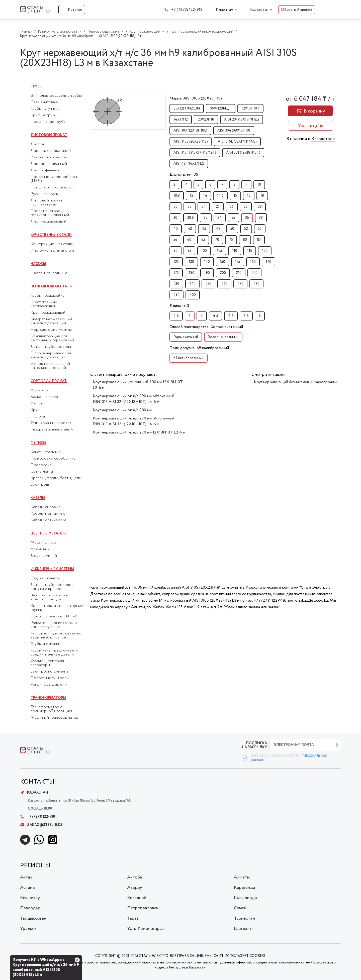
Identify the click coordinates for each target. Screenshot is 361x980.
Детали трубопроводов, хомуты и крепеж (52, 587)
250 (208, 284)
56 (175, 240)
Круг (35, 410)
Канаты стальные (46, 452)
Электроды (40, 485)
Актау (26, 877)
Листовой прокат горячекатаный (47, 202)
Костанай (137, 898)
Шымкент (244, 929)
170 (268, 262)
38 (261, 218)
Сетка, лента (42, 472)
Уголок (37, 403)
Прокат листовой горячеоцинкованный (50, 213)
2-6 (176, 316)
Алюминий (40, 549)
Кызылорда (245, 898)
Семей (240, 908)
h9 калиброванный (189, 358)
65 (203, 240)
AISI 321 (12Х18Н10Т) (243, 153)
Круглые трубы (44, 115)
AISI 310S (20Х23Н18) (191, 142)
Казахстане (323, 139)
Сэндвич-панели (45, 578)
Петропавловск (143, 908)
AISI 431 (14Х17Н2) (189, 164)
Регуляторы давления (50, 685)
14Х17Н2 (181, 120)
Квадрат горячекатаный (52, 429)
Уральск (28, 929)
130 (191, 262)
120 (265, 251)
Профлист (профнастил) (53, 187)
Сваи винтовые (44, 102)
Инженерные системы (52, 569)
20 (175, 207)
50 (232, 229)
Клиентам (224, 10)
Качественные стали (51, 235)
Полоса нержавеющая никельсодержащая (51, 355)
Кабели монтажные (48, 514)
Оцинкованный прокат (51, 423)
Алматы (242, 877)
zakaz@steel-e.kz (41, 825)
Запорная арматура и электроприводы (50, 597)
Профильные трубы (48, 122)
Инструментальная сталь (53, 251)
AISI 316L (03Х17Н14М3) (237, 142)
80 (245, 240)
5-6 (246, 316)
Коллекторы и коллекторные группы (57, 608)
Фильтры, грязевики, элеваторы (48, 663)
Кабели (38, 498)
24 (204, 207)
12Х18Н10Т (250, 108)
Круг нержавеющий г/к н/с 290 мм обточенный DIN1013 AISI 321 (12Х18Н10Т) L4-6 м (133, 399)
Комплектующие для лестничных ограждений (52, 338)
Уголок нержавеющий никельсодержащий (50, 366)
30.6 (191, 218)
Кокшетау (30, 898)
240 (192, 284)
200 (223, 273)
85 (259, 240)
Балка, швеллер (44, 397)
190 (207, 273)
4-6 (231, 316)
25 (218, 207)
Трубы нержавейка (48, 296)
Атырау (135, 888)
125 (176, 262)
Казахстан (259, 10)
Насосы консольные (49, 273)
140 (207, 262)
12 (192, 196)
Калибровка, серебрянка (53, 459)
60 (189, 240)
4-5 (215, 316)
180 (192, 273)
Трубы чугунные (45, 109)
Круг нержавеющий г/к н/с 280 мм (122, 410)
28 (260, 207)
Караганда (245, 888)
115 (250, 251)
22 (190, 207)
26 (232, 207)
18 (262, 196)
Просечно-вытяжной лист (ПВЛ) (54, 179)
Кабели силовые (46, 507)
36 (247, 218)
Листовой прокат (49, 135)
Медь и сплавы (44, 543)
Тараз (133, 918)
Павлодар (30, 908)
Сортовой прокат (49, 381)
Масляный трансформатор (55, 718)
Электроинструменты (50, 672)
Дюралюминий (44, 556)
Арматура (39, 390)
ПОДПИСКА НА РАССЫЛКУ (254, 745)
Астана (27, 888)
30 (175, 218)
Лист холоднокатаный (51, 151)
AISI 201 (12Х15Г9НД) (242, 120)
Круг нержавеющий (48, 313)
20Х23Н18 (206, 120)
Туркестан (244, 918)
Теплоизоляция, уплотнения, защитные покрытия (55, 635)
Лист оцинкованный (49, 164)
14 (205, 196)
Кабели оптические (49, 520)
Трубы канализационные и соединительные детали (54, 652)
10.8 (177, 196)
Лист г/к (38, 144)
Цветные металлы (49, 533)
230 (176, 284)
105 (219, 251)
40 (176, 229)
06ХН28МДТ (221, 108)
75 (231, 240)
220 (254, 273)
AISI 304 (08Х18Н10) (234, 131)
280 (256, 284)
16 (249, 196)
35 (233, 218)
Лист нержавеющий (49, 222)
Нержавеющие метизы (51, 330)
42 (190, 229)
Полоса (38, 416)
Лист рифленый (45, 170)
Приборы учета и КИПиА (54, 616)
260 (224, 284)
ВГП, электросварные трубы (56, 96)
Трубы (36, 86)
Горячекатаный (186, 337)
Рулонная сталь (44, 194)
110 (235, 251)
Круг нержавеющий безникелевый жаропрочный (296, 382)
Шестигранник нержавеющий (44, 304)
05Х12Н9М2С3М (187, 108)
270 (240, 284)
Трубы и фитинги (46, 644)
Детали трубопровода (51, 347)
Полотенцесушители (50, 678)
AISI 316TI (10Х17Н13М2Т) (195, 153)
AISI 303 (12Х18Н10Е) (190, 131)
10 (259, 185)
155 (238, 262)
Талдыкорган (33, 918)
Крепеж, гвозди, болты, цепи (56, 478)
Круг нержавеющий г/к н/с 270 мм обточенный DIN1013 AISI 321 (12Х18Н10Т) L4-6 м (133, 421)
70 (217, 240)
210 (239, 273)
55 (260, 229)
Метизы (38, 443)
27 (246, 207)
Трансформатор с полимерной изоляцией (52, 709)
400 (193, 295)
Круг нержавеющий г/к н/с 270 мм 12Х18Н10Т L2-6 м (139, 432)
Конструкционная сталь (52, 244)
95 (189, 251)
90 (175, 251)
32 (206, 218)
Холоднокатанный (223, 337)
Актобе (135, 877)
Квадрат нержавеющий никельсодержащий (51, 321)
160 (253, 262)
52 (246, 229)
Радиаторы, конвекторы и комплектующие (54, 625)
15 (235, 196)
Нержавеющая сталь (51, 286)
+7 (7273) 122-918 (187, 10)
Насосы (38, 264)
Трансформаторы (48, 698)
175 (176, 273)
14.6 (220, 196)
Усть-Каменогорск (146, 929)
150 (222, 262)
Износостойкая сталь (50, 157)
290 (176, 295)
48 (218, 229)
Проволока (41, 465)
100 (204, 251)
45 (204, 229)
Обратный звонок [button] (297, 10)
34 (220, 218)
